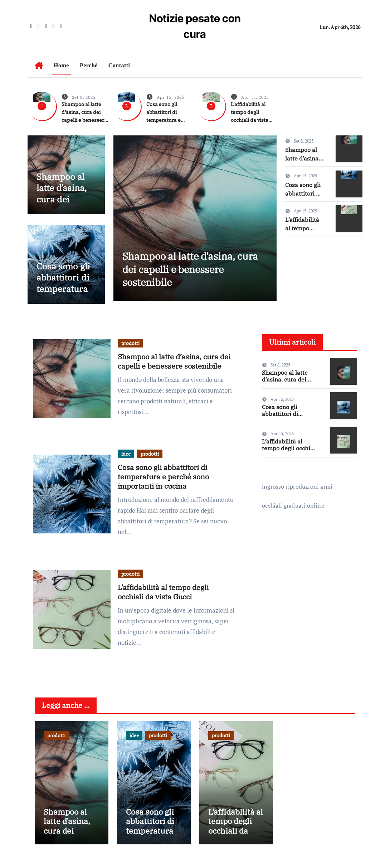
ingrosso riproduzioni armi (297, 486)
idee (126, 454)
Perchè (89, 65)
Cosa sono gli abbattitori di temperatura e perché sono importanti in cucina (65, 294)
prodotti (130, 343)
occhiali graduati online (293, 505)
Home (61, 65)
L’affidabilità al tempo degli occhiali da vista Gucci (163, 592)
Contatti (119, 65)
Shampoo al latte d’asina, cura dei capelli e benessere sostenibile (62, 205)
